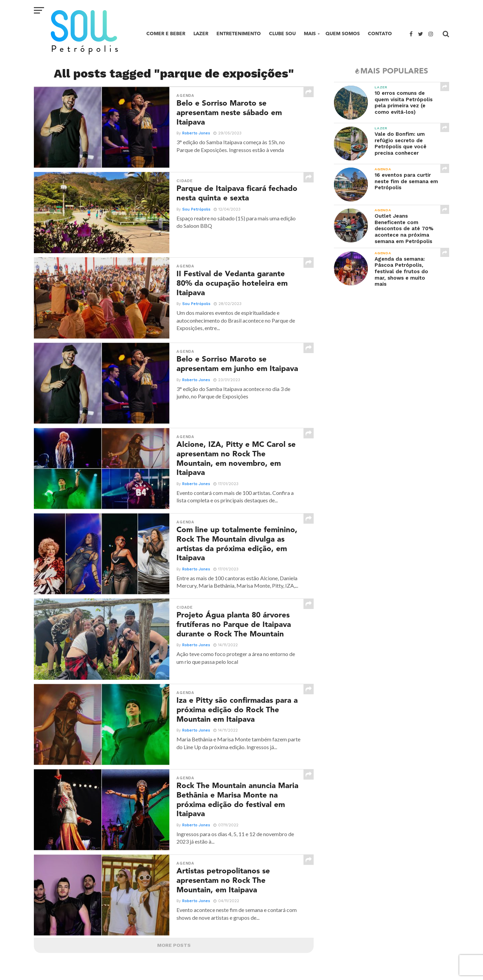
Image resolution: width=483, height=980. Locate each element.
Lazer (201, 34)
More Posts (174, 945)
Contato (380, 34)
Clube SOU (282, 34)
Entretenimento (239, 34)
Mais (310, 34)
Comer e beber (166, 34)
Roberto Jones (196, 133)
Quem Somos (343, 34)
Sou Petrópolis (196, 209)
